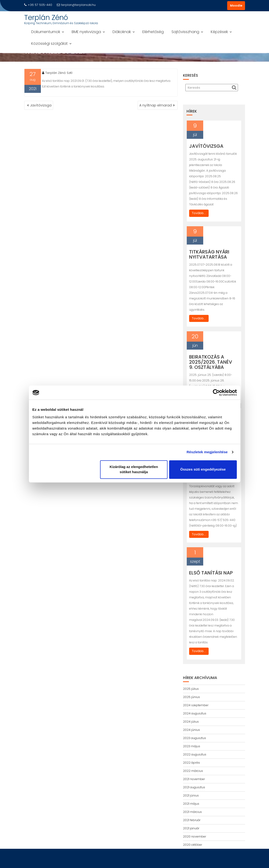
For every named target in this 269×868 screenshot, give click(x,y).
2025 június (191, 697)
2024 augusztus (195, 713)
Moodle (236, 6)
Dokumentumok (46, 32)
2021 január (191, 828)
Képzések (219, 32)
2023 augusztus (195, 738)
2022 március (193, 771)
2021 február (192, 820)
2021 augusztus (194, 787)
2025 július (191, 689)
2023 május (192, 746)
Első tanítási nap (211, 573)
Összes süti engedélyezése (203, 469)
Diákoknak (122, 32)
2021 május (191, 804)
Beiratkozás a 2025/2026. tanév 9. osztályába (211, 362)
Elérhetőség (153, 32)
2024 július (191, 722)
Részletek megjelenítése (207, 452)
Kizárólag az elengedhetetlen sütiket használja (134, 469)
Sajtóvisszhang (185, 32)
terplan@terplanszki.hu (76, 5)
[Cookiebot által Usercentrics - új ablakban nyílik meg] (216, 392)
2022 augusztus (195, 754)
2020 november (195, 836)
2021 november (194, 779)
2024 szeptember (196, 705)
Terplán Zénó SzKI (57, 73)
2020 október (193, 845)
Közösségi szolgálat (49, 43)
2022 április (191, 763)
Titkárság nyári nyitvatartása (209, 254)
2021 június (191, 795)
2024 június (191, 730)
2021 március (192, 812)
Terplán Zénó (46, 18)
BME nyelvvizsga (86, 32)
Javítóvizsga (41, 105)
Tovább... (199, 213)
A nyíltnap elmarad (156, 105)
